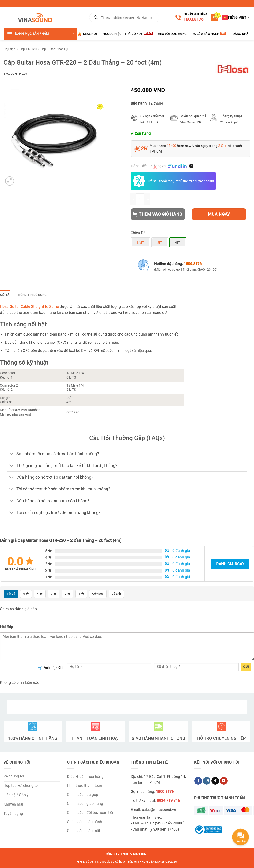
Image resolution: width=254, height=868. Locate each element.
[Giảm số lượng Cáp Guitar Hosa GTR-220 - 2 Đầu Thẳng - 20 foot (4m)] (133, 199)
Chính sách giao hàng (85, 804)
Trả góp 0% (134, 34)
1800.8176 (193, 19)
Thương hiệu (111, 34)
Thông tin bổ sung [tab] (31, 295)
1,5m (140, 242)
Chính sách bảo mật (84, 831)
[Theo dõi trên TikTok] (215, 781)
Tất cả (11, 594)
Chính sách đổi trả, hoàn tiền (91, 813)
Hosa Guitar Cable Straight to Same (29, 307)
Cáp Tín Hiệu (28, 49)
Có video (100, 594)
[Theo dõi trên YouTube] (224, 781)
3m (160, 242)
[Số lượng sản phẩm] (140, 199)
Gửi (246, 667)
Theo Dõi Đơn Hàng (171, 34)
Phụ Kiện (9, 49)
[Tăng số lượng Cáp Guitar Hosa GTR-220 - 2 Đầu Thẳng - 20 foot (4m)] (147, 199)
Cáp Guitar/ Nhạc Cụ (54, 49)
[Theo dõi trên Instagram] (207, 781)
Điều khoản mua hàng (85, 777)
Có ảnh (120, 594)
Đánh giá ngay (230, 564)
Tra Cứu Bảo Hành (205, 34)
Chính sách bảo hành (85, 822)
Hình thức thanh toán (85, 786)
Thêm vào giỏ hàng (158, 214)
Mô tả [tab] (5, 295)
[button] (215, 18)
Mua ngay (219, 214)
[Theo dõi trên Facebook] (198, 781)
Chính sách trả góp (83, 795)
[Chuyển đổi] (12, 454)
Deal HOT (87, 34)
